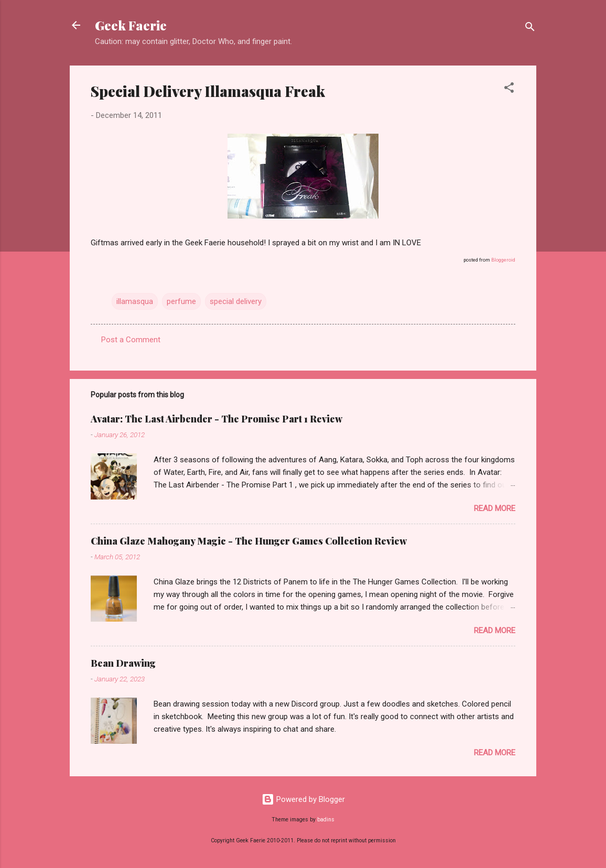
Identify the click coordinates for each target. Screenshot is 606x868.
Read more (495, 508)
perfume (181, 301)
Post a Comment (131, 340)
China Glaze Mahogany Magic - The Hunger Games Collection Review (249, 541)
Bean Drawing (123, 663)
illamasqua (135, 301)
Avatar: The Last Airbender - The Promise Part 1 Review (217, 419)
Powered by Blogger (303, 799)
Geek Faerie (131, 25)
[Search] (530, 29)
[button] (509, 89)
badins (326, 820)
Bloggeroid (503, 260)
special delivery (236, 301)
